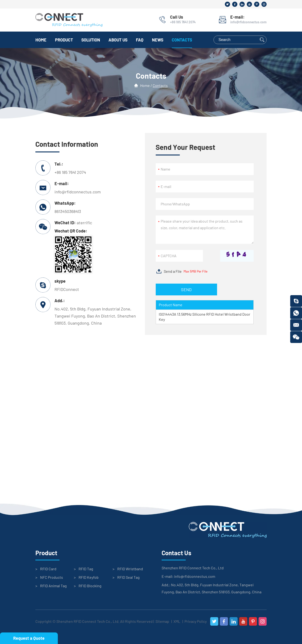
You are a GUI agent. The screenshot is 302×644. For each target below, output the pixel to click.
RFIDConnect (67, 289)
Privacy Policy (196, 621)
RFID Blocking (90, 586)
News (158, 40)
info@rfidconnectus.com (248, 22)
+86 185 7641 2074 (183, 22)
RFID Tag (86, 569)
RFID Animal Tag (53, 586)
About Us (118, 40)
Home (41, 40)
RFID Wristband (130, 569)
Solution (91, 40)
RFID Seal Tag (128, 577)
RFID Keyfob (89, 577)
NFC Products (52, 577)
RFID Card (48, 569)
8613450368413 (68, 211)
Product (64, 40)
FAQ (140, 40)
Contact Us (176, 553)
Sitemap (162, 621)
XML (177, 621)
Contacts (182, 40)
